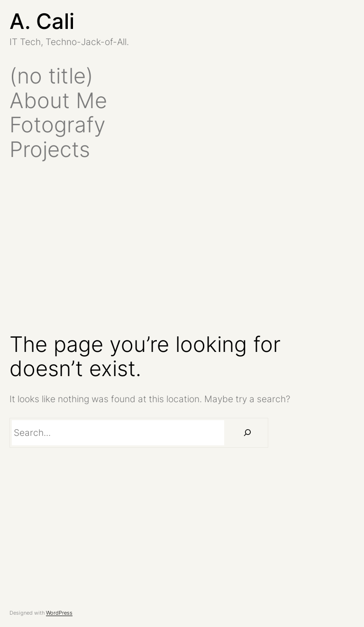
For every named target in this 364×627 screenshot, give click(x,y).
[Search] (247, 433)
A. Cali (42, 21)
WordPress (59, 613)
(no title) (51, 76)
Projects (50, 149)
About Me (58, 101)
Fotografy (58, 125)
